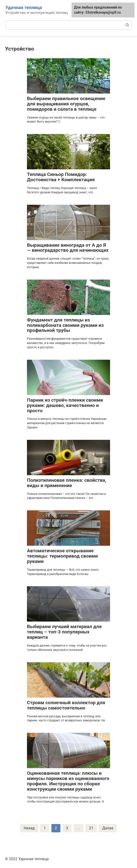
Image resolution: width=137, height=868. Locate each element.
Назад (29, 828)
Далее (108, 828)
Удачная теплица (24, 7)
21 (91, 828)
